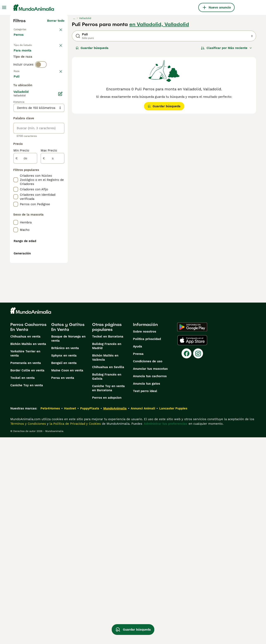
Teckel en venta (23, 584)
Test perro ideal (145, 598)
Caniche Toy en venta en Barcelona (108, 595)
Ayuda (138, 553)
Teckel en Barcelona (108, 543)
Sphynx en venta (64, 562)
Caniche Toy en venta (27, 592)
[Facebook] (186, 560)
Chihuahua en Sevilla (108, 574)
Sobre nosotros (145, 538)
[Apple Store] (192, 547)
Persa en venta (63, 584)
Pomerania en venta (26, 570)
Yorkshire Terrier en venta (25, 560)
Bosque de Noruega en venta (68, 545)
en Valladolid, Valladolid (159, 24)
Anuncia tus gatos (147, 590)
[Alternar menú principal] (4, 7)
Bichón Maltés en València (105, 564)
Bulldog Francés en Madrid (107, 553)
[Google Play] (192, 534)
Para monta (26, 65)
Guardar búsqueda (92, 48)
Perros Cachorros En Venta (28, 534)
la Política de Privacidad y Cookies (75, 630)
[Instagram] (198, 560)
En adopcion (49, 55)
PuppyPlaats (90, 615)
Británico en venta (65, 555)
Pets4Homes (50, 615)
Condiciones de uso (148, 568)
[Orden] (227, 48)
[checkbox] (16, 109)
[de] (25, 264)
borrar (60, 88)
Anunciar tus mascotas (150, 575)
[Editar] (60, 200)
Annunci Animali (143, 615)
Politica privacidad (147, 546)
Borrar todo (56, 21)
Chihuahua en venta (25, 543)
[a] (53, 264)
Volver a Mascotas (28, 29)
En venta (24, 55)
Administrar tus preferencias (165, 630)
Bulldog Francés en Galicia (107, 583)
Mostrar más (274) (50, 183)
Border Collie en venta (27, 577)
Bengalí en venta (64, 570)
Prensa (138, 561)
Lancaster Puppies (173, 615)
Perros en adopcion (107, 604)
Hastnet (70, 615)
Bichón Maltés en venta (28, 551)
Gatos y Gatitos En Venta (68, 534)
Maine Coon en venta (67, 577)
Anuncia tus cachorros (150, 583)
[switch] (41, 81)
